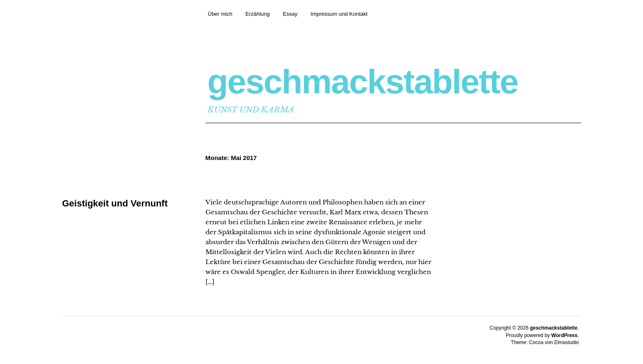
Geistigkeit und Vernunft (115, 203)
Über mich (220, 14)
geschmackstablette (363, 81)
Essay (290, 14)
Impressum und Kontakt (339, 14)
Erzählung (258, 14)
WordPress (564, 335)
